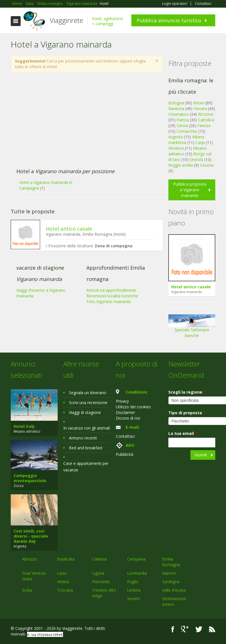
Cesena (207, 165)
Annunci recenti (83, 438)
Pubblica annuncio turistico (169, 20)
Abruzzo (30, 559)
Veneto (134, 599)
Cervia (182, 125)
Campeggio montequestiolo (30, 478)
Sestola (196, 159)
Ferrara (200, 109)
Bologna (176, 103)
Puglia (133, 582)
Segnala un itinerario (88, 393)
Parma (183, 120)
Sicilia (27, 590)
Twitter (199, 629)
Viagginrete (66, 20)
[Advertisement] (84, 123)
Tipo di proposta (187, 413)
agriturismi (113, 19)
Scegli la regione (187, 392)
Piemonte (101, 582)
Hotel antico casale (69, 229)
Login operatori (175, 4)
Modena (176, 148)
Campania (136, 559)
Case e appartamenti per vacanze (86, 467)
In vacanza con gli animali (87, 428)
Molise (63, 582)
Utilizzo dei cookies (133, 407)
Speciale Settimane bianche (192, 328)
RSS (212, 629)
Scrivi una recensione (88, 402)
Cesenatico (179, 114)
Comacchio (187, 131)
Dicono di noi (128, 418)
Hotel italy (24, 426)
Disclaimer (125, 412)
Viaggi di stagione (85, 412)
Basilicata (66, 559)
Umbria (134, 590)
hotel (97, 19)
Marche (169, 573)
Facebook (173, 629)
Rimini (199, 103)
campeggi (104, 24)
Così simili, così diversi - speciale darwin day (31, 536)
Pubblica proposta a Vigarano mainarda (190, 190)
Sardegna (171, 582)
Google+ (185, 629)
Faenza (204, 125)
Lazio (62, 573)
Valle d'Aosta (174, 590)
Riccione (206, 114)
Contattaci (203, 4)
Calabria (99, 559)
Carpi (200, 142)
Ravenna (176, 109)
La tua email (183, 433)
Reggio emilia (181, 165)
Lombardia (137, 573)
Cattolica (206, 120)
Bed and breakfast (86, 448)
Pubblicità (125, 454)
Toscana (65, 590)
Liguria (98, 573)
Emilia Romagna (171, 562)
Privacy (122, 401)
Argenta (176, 137)
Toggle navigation (16, 21)
